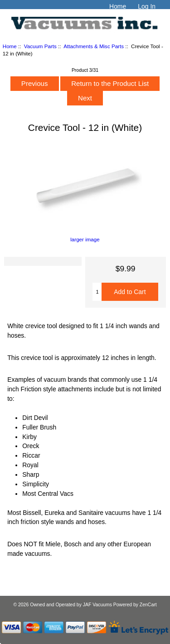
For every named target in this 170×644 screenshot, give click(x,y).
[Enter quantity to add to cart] (97, 292)
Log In (147, 6)
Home (118, 6)
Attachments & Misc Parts (94, 46)
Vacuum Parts (40, 46)
